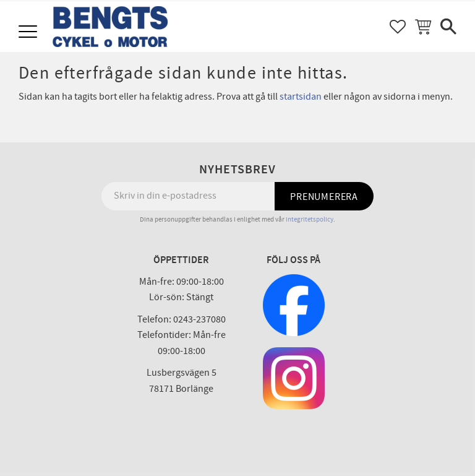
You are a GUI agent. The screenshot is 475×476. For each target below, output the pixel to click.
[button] (29, 32)
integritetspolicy (310, 219)
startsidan (301, 97)
